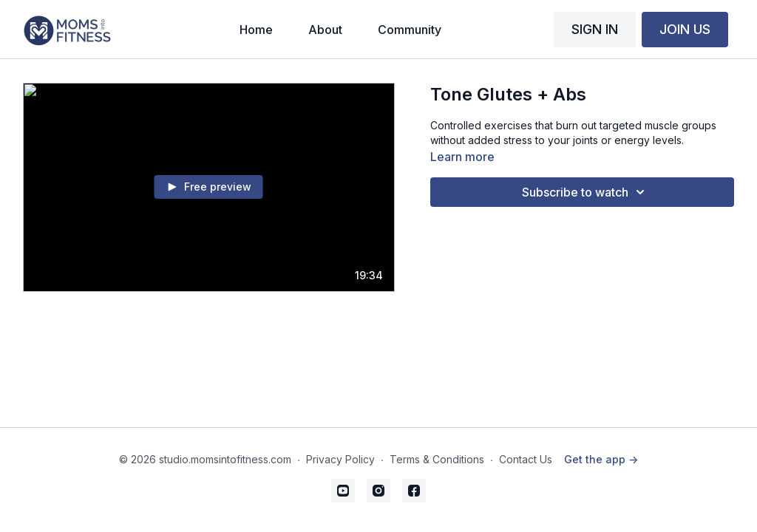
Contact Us (526, 459)
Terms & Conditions (437, 459)
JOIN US (685, 29)
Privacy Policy (340, 459)
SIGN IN (595, 29)
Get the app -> (601, 459)
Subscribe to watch (585, 192)
